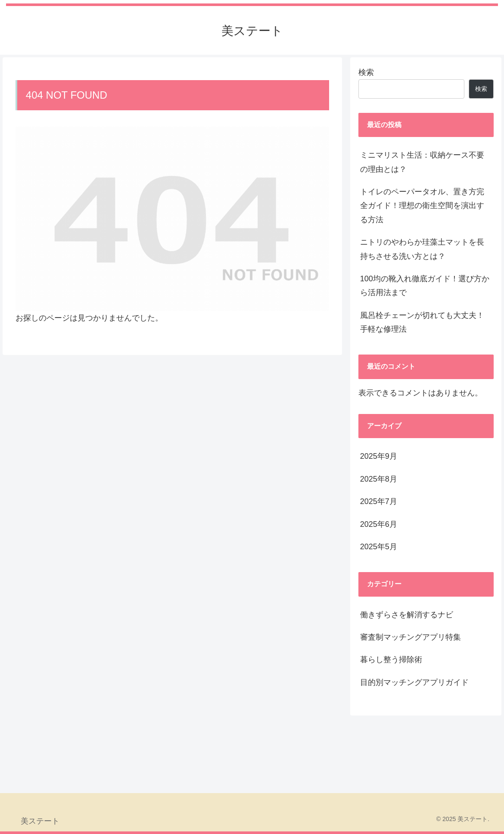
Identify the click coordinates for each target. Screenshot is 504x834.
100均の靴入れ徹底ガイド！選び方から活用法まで (425, 286)
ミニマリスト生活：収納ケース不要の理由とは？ (422, 162)
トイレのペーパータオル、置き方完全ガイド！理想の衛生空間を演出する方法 (422, 206)
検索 (366, 72)
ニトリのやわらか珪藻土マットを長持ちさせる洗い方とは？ (422, 249)
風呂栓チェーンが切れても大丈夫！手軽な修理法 (422, 322)
